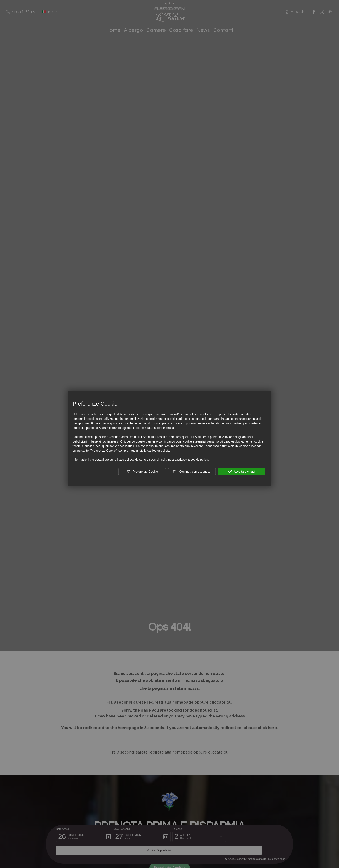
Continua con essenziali (192, 472)
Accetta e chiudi (242, 472)
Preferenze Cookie (142, 472)
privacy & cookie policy (193, 460)
